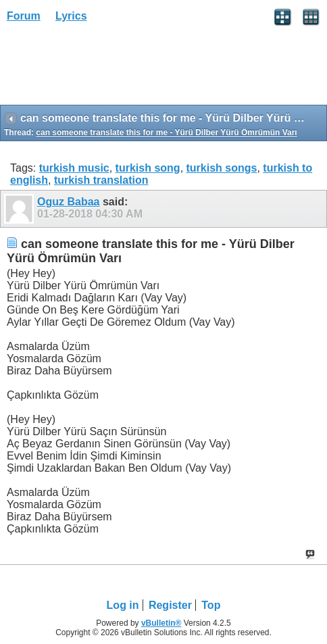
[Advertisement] (108, 68)
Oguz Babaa (68, 202)
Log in (123, 605)
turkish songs (222, 168)
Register (170, 605)
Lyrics (71, 16)
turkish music (74, 168)
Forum (24, 16)
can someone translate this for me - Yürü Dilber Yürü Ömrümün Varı (166, 132)
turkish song (148, 168)
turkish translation (101, 180)
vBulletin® (161, 623)
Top (211, 605)
